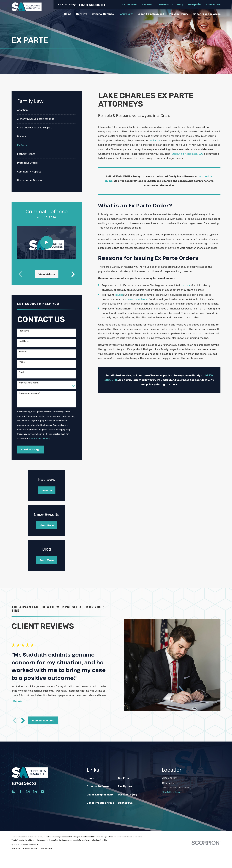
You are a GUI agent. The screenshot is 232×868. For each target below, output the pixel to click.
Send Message (31, 449)
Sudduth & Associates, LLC (187, 154)
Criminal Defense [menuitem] (103, 14)
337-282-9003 (24, 783)
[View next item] (73, 274)
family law (154, 140)
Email (21, 372)
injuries (119, 295)
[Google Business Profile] (13, 792)
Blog (180, 5)
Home (90, 778)
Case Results (165, 5)
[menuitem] (47, 110)
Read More (47, 560)
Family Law (125, 786)
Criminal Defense (98, 786)
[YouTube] (42, 792)
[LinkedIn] (35, 792)
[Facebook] (21, 792)
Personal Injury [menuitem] (179, 14)
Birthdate (23, 352)
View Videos (47, 274)
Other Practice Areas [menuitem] (207, 14)
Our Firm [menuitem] (82, 14)
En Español (195, 5)
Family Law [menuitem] (126, 14)
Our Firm (123, 778)
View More (47, 525)
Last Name (24, 341)
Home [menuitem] (68, 14)
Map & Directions (171, 792)
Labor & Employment (100, 795)
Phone (22, 362)
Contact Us (213, 5)
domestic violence (137, 299)
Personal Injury (128, 795)
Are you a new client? (29, 383)
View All (47, 490)
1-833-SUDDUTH (92, 5)
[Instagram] (28, 792)
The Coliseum (129, 5)
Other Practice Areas (100, 803)
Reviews (147, 5)
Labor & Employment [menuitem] (151, 14)
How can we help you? (29, 393)
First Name (24, 331)
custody (185, 285)
